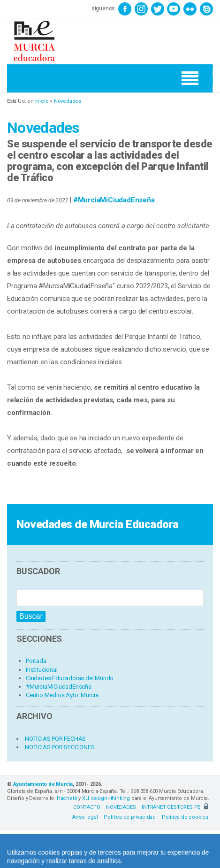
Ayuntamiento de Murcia (43, 784)
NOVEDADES (121, 807)
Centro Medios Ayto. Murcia (62, 695)
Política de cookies (185, 817)
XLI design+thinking (106, 798)
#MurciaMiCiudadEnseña (114, 200)
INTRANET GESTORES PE (175, 807)
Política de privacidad (130, 817)
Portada (36, 661)
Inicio (42, 101)
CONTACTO (87, 807)
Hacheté (67, 798)
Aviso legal (85, 817)
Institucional (42, 670)
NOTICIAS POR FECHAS (55, 739)
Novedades (68, 101)
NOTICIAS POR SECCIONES (60, 747)
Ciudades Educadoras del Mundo (70, 678)
